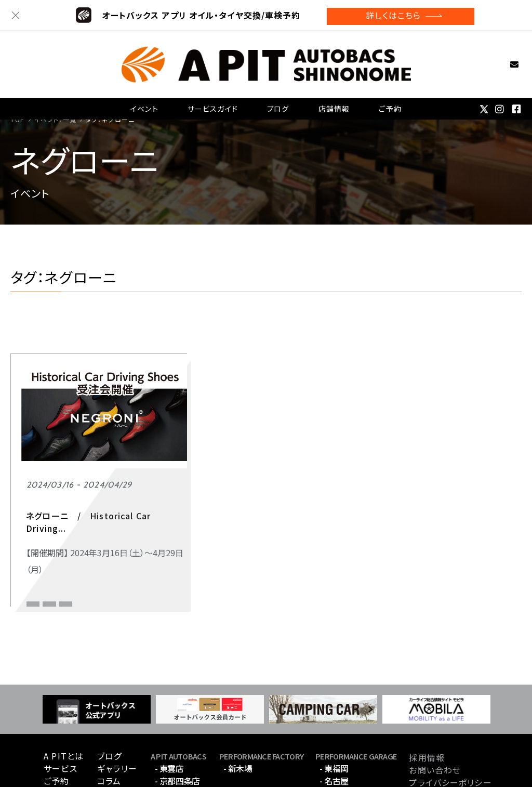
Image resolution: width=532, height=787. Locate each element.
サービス (60, 709)
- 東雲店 (169, 709)
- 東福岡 (334, 709)
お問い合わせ (497, 55)
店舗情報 (334, 96)
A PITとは (64, 696)
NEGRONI (41, 525)
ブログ (278, 96)
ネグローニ (43, 541)
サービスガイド (214, 96)
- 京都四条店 (177, 721)
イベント (145, 96)
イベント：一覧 (55, 119)
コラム (109, 721)
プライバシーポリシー (450, 723)
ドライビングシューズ (100, 525)
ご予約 (390, 96)
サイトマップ (432, 735)
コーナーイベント (55, 508)
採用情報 (427, 698)
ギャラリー (117, 709)
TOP (17, 119)
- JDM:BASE (177, 733)
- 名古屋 (334, 721)
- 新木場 (238, 709)
